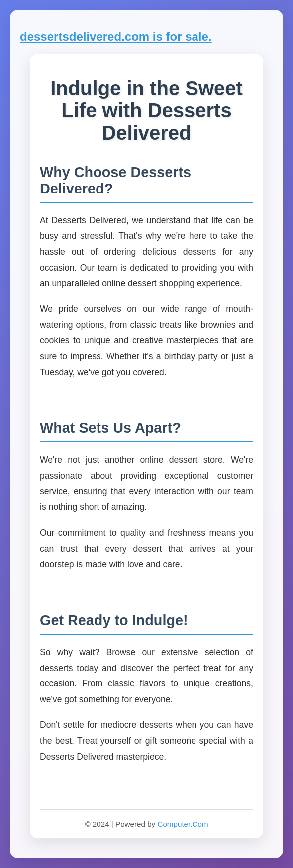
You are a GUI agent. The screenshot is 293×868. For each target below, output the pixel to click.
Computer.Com (183, 824)
